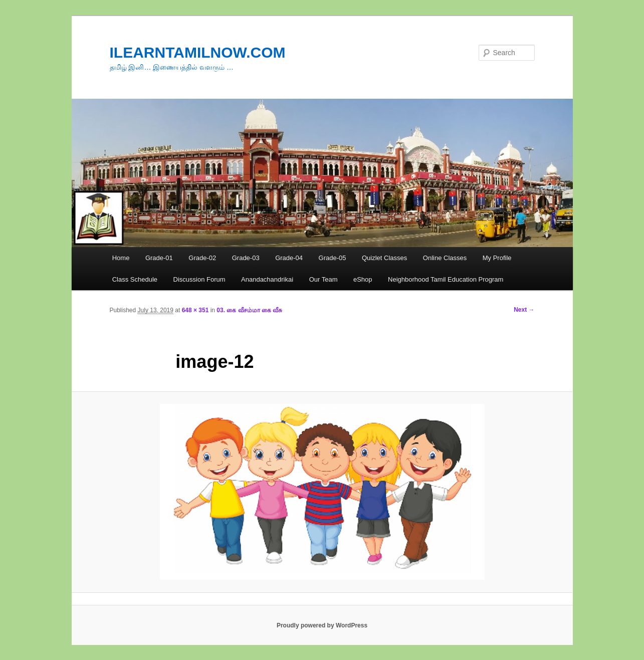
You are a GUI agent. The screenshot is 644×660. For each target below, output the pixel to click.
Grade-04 (289, 258)
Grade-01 (159, 258)
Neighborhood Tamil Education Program (446, 279)
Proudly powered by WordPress (322, 625)
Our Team (324, 279)
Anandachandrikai (267, 279)
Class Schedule (135, 279)
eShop (363, 279)
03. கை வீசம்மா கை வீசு (249, 310)
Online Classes (445, 258)
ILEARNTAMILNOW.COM (198, 52)
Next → (524, 310)
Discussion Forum (199, 279)
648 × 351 (195, 310)
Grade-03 (246, 258)
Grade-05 (333, 258)
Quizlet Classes (384, 258)
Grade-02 (202, 258)
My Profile (497, 258)
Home (121, 258)
